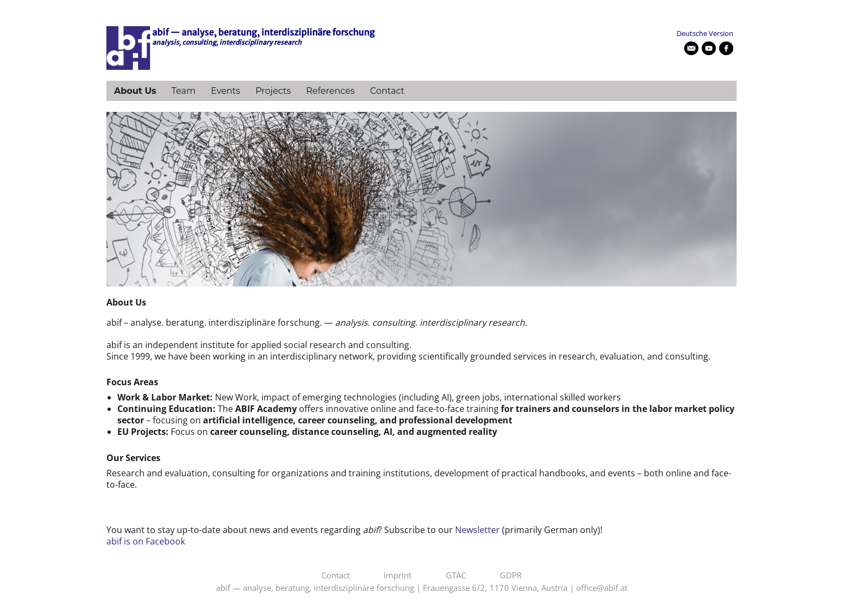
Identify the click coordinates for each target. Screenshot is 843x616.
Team (183, 91)
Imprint (397, 576)
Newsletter (477, 530)
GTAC (456, 576)
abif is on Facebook (146, 541)
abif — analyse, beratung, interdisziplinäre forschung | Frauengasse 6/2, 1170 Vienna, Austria (392, 588)
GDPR (511, 576)
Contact (387, 91)
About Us (135, 91)
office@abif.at (602, 588)
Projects (273, 91)
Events (225, 91)
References (330, 91)
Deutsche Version (705, 33)
